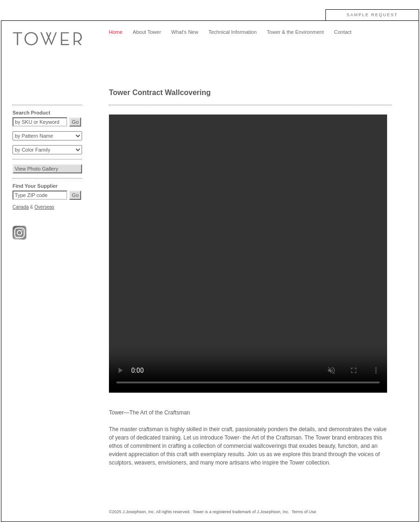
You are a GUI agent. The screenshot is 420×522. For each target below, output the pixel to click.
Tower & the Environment (296, 32)
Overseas (44, 207)
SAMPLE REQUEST (372, 15)
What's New (185, 32)
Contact (343, 32)
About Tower (147, 32)
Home (116, 32)
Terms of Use (304, 512)
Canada (21, 207)
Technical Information (233, 32)
